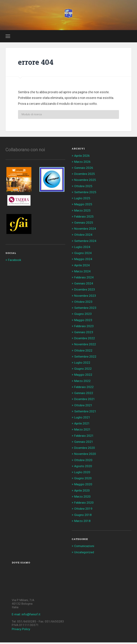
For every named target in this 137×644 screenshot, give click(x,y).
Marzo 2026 (82, 163)
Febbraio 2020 (84, 504)
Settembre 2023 (85, 309)
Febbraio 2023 (84, 328)
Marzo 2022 (82, 382)
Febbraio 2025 (84, 218)
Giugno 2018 (83, 516)
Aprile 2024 (82, 267)
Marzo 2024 (82, 273)
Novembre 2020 (85, 456)
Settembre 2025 (85, 194)
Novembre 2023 (85, 297)
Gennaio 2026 (84, 169)
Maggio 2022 (83, 376)
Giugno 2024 (83, 255)
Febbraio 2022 (84, 389)
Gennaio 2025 (84, 224)
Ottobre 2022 (83, 352)
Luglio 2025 (82, 200)
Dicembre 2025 (85, 175)
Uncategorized (84, 554)
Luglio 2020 (82, 474)
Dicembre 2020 (85, 449)
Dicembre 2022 (85, 340)
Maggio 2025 (83, 206)
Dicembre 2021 (85, 401)
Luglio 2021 (82, 419)
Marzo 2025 (82, 212)
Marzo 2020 (82, 498)
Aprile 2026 (82, 157)
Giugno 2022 (83, 370)
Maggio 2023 (83, 322)
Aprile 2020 (82, 492)
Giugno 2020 (83, 480)
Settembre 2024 (85, 242)
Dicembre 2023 (85, 291)
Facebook (15, 262)
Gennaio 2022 (84, 395)
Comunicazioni (84, 548)
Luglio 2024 (82, 249)
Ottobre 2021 (83, 407)
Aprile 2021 (82, 425)
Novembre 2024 (85, 230)
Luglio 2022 (82, 364)
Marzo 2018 (82, 522)
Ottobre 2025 (83, 188)
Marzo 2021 (82, 431)
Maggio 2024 (83, 261)
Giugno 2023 (83, 316)
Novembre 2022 (85, 346)
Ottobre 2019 (83, 510)
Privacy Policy (21, 631)
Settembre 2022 (85, 358)
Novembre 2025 (85, 182)
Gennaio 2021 (84, 443)
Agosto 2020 (83, 468)
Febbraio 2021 (84, 437)
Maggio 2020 (83, 486)
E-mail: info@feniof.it (26, 616)
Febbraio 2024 (84, 279)
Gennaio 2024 (84, 285)
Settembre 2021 (85, 413)
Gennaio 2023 (84, 334)
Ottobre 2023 (83, 303)
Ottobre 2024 (83, 236)
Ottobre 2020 (83, 462)
